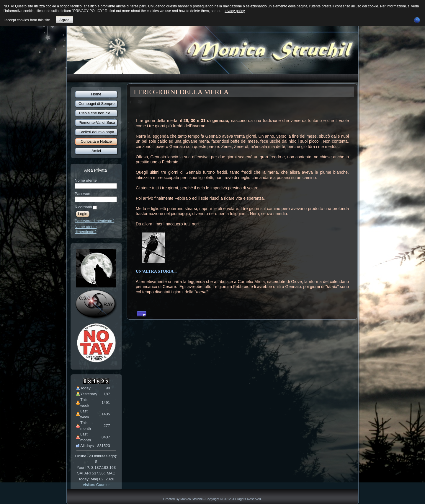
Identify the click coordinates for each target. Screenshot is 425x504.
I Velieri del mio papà (96, 132)
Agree (64, 20)
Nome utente (86, 180)
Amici (96, 151)
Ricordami (83, 207)
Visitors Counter (96, 485)
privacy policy (234, 11)
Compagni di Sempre (97, 104)
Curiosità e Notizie (96, 141)
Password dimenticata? (94, 221)
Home (96, 94)
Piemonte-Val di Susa (97, 122)
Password (83, 194)
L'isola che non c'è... (96, 113)
